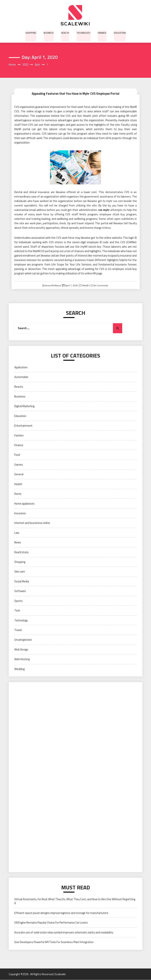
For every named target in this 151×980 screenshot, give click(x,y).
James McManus (53, 285)
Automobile (21, 377)
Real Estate (21, 552)
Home (18, 494)
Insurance (20, 513)
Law (17, 533)
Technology (83, 32)
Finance (102, 32)
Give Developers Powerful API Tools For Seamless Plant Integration (54, 942)
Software (20, 591)
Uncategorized (23, 640)
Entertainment (23, 426)
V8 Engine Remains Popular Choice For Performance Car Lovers (51, 923)
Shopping (31, 32)
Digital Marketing (24, 406)
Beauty (19, 387)
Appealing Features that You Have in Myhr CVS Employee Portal (76, 93)
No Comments (101, 285)
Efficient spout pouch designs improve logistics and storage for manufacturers (61, 913)
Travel (18, 630)
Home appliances (24, 504)
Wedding (19, 669)
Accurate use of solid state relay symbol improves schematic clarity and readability (64, 932)
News (18, 543)
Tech (17, 611)
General (19, 474)
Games (19, 465)
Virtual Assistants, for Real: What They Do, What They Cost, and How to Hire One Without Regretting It (75, 901)
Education (119, 32)
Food (17, 455)
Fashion (19, 435)
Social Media (22, 581)
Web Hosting (22, 659)
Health (65, 32)
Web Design (21, 649)
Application (21, 367)
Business (49, 32)
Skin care (20, 572)
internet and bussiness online (32, 523)
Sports (18, 601)
